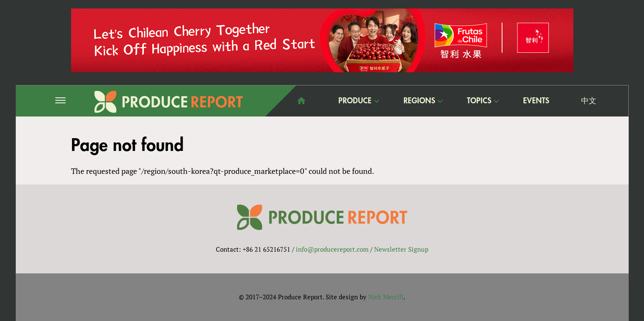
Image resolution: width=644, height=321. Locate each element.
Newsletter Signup (401, 249)
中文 (589, 101)
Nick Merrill (386, 297)
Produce (355, 101)
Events (536, 101)
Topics (479, 101)
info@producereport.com (332, 249)
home (301, 101)
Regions (419, 101)
